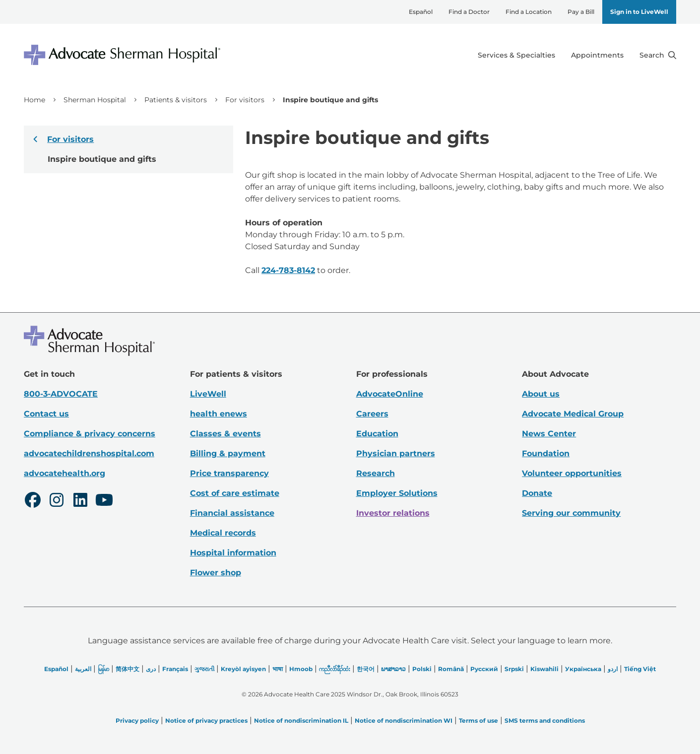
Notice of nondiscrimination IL (301, 720)
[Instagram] (57, 501)
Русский (484, 669)
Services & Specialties (516, 55)
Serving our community (571, 513)
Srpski (514, 669)
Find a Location (529, 12)
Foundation (546, 453)
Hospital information (233, 553)
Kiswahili (544, 669)
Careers (372, 414)
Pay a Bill (581, 12)
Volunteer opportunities (572, 473)
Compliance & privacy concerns (90, 434)
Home (34, 100)
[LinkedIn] (80, 501)
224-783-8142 (288, 270)
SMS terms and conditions (545, 720)
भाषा (278, 669)
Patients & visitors (176, 100)
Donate (537, 493)
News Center (549, 434)
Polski (422, 669)
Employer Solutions (397, 493)
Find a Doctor (469, 12)
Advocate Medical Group (573, 414)
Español (421, 12)
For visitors (245, 100)
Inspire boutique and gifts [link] (330, 100)
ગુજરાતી (204, 669)
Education (377, 434)
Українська (583, 669)
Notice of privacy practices (206, 720)
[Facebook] (33, 501)
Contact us (46, 414)
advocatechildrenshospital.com (89, 453)
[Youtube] (104, 501)
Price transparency (229, 473)
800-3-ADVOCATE (61, 394)
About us (541, 394)
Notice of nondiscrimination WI (404, 720)
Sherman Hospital (95, 100)
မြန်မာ (103, 669)
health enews (219, 414)
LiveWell (208, 394)
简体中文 (127, 669)
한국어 (366, 669)
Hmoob (301, 669)
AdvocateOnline (390, 394)
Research (376, 473)
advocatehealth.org (64, 473)
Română (451, 669)
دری (151, 669)
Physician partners (396, 453)
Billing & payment (228, 453)
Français (175, 669)
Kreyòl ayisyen (243, 669)
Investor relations (393, 513)
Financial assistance (232, 513)
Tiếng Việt (640, 669)
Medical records (223, 533)
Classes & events (225, 434)
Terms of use (478, 720)
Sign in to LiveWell (639, 12)
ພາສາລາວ (393, 669)
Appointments (597, 55)
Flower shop (216, 573)
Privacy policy (137, 720)
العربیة (83, 669)
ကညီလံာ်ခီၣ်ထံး (335, 669)
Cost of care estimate (235, 493)
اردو (613, 669)
